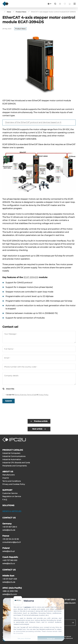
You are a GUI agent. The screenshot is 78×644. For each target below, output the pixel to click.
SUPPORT (7, 490)
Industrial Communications (14, 456)
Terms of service (20, 395)
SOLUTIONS (8, 505)
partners (27, 607)
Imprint (6, 478)
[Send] (73, 623)
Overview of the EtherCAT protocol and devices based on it (33, 122)
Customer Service (10, 493)
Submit (9, 401)
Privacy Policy (43, 395)
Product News (20, 29)
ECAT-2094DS (31, 277)
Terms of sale (32, 395)
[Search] (55, 4)
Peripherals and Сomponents (15, 466)
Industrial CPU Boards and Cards (16, 463)
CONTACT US (9, 518)
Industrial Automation (12, 459)
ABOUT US (8, 472)
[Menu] (75, 4)
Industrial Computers (11, 453)
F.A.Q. (5, 500)
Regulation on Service (12, 496)
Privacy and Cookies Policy (14, 484)
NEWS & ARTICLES (12, 511)
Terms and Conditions (12, 481)
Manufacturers (9, 475)
